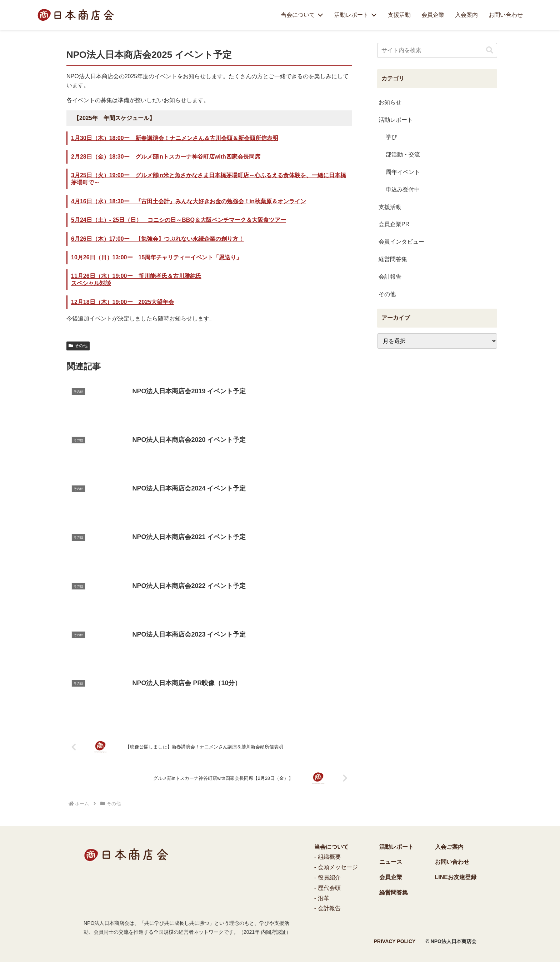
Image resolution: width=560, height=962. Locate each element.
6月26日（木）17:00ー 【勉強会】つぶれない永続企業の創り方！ (157, 239)
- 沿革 (322, 898)
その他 (78, 346)
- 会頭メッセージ (336, 867)
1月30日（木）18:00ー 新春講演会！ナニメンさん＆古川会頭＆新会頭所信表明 (175, 138)
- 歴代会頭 (327, 888)
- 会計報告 (327, 908)
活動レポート (351, 15)
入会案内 (466, 15)
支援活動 (399, 15)
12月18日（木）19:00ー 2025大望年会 (122, 302)
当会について (298, 15)
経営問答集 (394, 893)
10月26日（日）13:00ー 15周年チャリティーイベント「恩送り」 (156, 257)
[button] (490, 50)
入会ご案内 (449, 847)
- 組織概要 (327, 857)
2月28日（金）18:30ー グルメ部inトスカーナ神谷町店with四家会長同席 (166, 157)
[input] (437, 50)
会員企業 (433, 15)
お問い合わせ (506, 15)
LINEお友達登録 (456, 877)
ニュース (391, 862)
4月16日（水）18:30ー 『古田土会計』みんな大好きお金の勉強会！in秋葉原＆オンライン (189, 201)
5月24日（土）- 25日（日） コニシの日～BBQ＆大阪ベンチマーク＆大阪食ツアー (179, 220)
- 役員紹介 (327, 878)
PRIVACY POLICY (395, 941)
